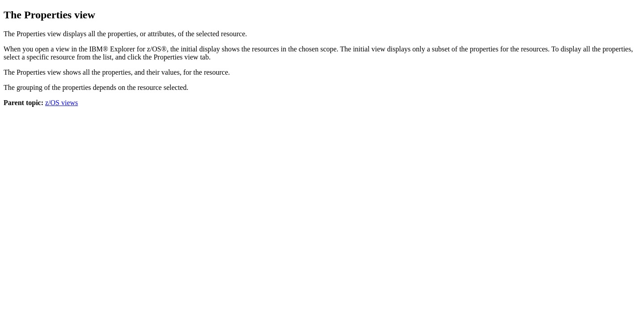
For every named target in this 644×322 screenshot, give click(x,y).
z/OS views (61, 103)
